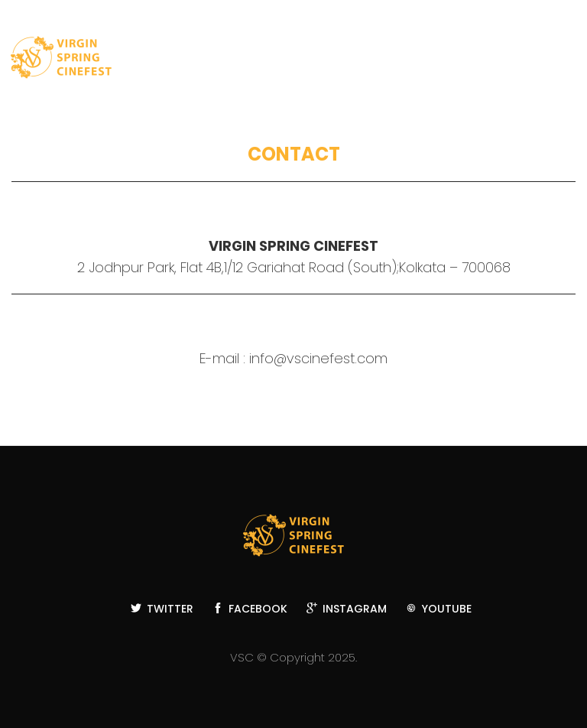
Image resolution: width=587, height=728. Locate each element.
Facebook (250, 609)
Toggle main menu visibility (558, 61)
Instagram (347, 609)
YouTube (439, 609)
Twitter (162, 609)
